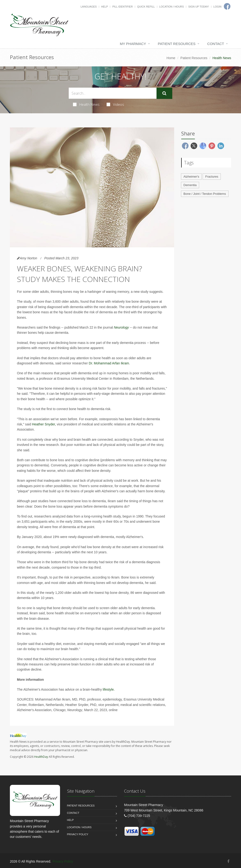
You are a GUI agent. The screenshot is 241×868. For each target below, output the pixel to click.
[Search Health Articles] (113, 93)
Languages (88, 7)
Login (217, 7)
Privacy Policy (78, 834)
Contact (216, 44)
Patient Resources (177, 44)
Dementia (190, 185)
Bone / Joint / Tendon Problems (205, 194)
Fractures (212, 177)
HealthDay (41, 757)
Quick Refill (146, 7)
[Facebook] (228, 861)
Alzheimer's (191, 177)
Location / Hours (172, 7)
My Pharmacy (133, 44)
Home (171, 58)
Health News (86, 104)
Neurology (121, 327)
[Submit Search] (164, 93)
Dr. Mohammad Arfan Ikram (109, 363)
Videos (115, 104)
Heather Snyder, (44, 424)
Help (105, 7)
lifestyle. (109, 689)
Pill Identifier (122, 7)
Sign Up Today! (199, 7)
